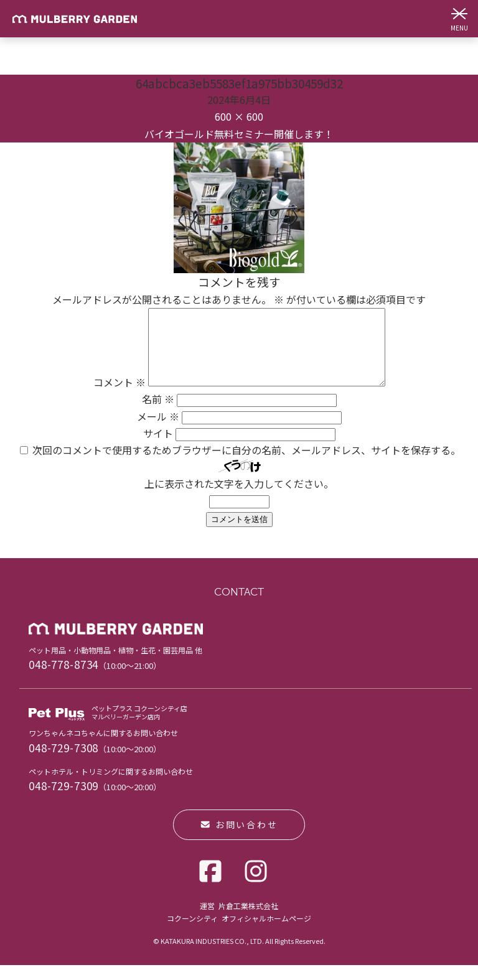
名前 (158, 414)
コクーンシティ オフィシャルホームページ (239, 933)
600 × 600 (239, 116)
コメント (105, 397)
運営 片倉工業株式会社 (239, 921)
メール (158, 431)
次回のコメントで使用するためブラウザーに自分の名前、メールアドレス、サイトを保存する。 (246, 465)
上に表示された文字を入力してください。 (239, 498)
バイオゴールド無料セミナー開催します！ (239, 134)
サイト (158, 448)
